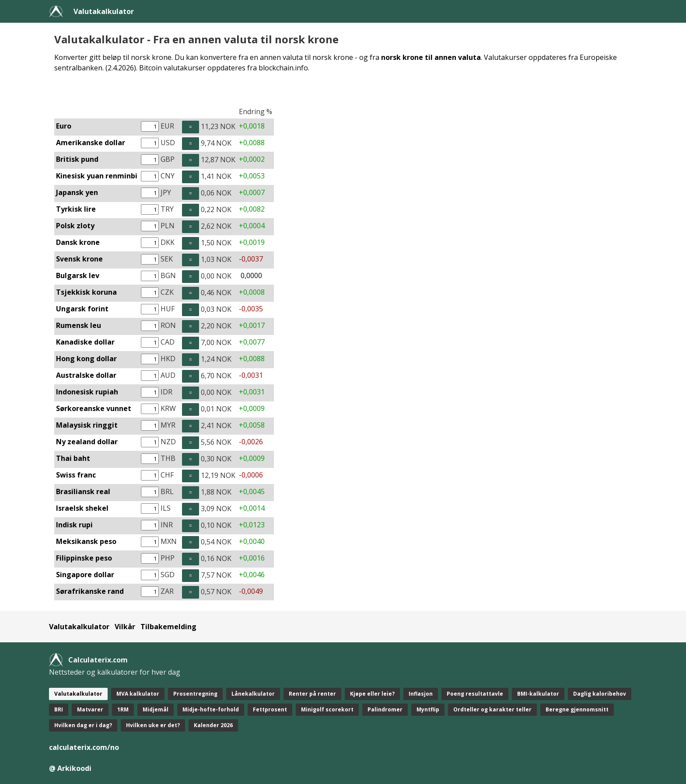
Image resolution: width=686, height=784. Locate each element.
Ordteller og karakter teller (492, 709)
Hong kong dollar (86, 359)
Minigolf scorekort (327, 709)
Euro (64, 126)
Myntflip (428, 709)
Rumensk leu (79, 325)
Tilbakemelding (168, 627)
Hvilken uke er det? (153, 725)
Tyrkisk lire (76, 209)
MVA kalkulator (138, 694)
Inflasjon (421, 694)
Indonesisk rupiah (87, 392)
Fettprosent (270, 709)
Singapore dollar (85, 575)
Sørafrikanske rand (90, 591)
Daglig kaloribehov (600, 694)
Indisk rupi (74, 525)
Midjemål (156, 709)
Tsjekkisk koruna (86, 292)
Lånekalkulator (253, 694)
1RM (123, 709)
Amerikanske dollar (91, 143)
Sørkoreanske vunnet (94, 408)
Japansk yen (77, 192)
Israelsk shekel (82, 508)
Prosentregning (195, 694)
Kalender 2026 (213, 725)
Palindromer (385, 709)
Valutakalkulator (104, 11)
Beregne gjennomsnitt (577, 709)
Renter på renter (312, 694)
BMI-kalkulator (538, 694)
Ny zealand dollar (87, 442)
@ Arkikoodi (70, 768)
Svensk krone (79, 259)
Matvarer (90, 709)
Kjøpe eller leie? (372, 694)
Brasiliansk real (83, 491)
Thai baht (73, 458)
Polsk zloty (75, 226)
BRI (59, 709)
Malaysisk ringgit (87, 425)
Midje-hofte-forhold (211, 709)
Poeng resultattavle (475, 694)
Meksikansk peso (86, 541)
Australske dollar (86, 375)
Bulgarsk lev (78, 275)
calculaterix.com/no (84, 747)
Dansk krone (78, 242)
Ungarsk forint (82, 309)
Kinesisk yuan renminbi (97, 176)
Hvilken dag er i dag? (83, 725)
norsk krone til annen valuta (431, 57)
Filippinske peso (84, 558)
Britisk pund (77, 159)
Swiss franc (76, 475)
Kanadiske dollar (85, 342)
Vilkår (125, 627)
